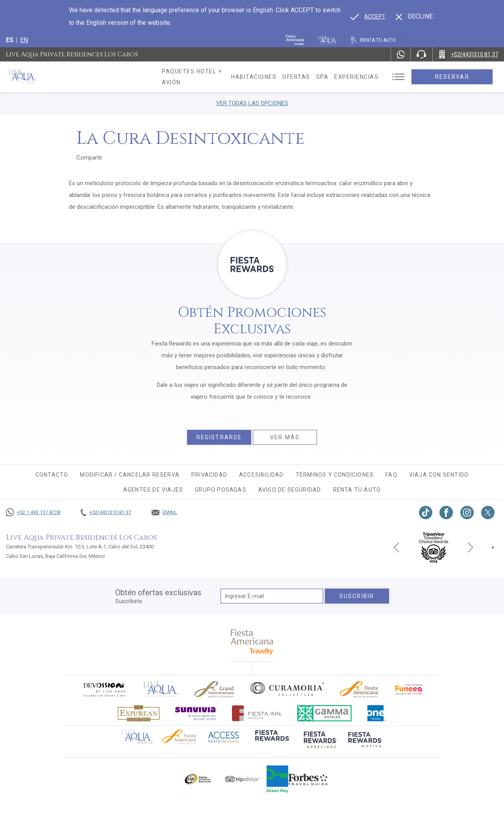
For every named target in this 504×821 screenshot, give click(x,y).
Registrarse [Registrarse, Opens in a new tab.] (219, 437)
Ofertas (313, 77)
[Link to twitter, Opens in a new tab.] (488, 513)
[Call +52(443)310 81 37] (468, 54)
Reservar (460, 77)
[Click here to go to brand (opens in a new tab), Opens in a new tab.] (104, 689)
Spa (339, 77)
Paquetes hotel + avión (202, 80)
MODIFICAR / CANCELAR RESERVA (130, 475)
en (24, 40)
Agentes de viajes (153, 490)
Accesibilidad (261, 475)
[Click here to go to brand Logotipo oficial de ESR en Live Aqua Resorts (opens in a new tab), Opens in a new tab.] (197, 779)
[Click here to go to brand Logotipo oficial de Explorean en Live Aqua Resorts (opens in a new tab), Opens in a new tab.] (139, 713)
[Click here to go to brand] (161, 689)
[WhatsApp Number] (401, 54)
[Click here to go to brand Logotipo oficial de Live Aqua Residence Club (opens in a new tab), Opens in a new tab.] (137, 736)
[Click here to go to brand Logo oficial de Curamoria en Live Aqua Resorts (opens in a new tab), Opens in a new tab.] (287, 689)
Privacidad (209, 475)
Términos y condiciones (335, 475)
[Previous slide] (397, 547)
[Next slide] (471, 547)
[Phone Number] (421, 54)
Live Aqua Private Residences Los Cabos (72, 54)
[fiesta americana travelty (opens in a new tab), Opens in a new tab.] (252, 642)
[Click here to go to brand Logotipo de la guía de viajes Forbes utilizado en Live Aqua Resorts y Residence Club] (308, 779)
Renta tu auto (357, 490)
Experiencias (373, 77)
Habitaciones (271, 77)
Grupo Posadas (221, 490)
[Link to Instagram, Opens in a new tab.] (467, 513)
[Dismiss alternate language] (414, 17)
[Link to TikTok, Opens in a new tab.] (426, 513)
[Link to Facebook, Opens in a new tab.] (446, 513)
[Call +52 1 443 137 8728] (33, 513)
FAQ (391, 475)
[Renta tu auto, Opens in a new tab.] (373, 40)
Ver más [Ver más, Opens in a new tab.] (285, 437)
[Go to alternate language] (368, 17)
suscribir (357, 596)
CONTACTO (52, 475)
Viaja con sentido (439, 475)
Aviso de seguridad (290, 490)
